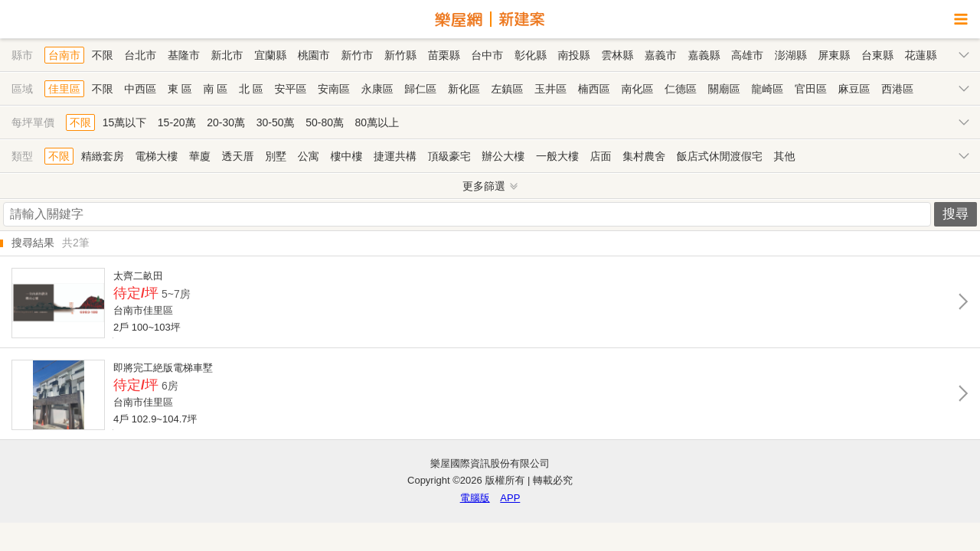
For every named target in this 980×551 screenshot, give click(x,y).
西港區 (897, 89)
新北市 (227, 55)
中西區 (140, 89)
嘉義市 (661, 55)
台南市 (64, 55)
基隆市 (184, 55)
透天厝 (238, 156)
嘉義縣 (704, 55)
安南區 (334, 89)
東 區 (180, 89)
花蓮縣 (921, 55)
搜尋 (955, 214)
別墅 (276, 156)
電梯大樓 (156, 156)
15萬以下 (125, 122)
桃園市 (314, 55)
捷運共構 (395, 156)
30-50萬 (276, 122)
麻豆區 (854, 89)
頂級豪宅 (449, 156)
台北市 (140, 55)
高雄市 (747, 55)
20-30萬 (226, 122)
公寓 (309, 156)
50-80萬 (325, 122)
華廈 (200, 156)
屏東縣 (834, 55)
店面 (601, 156)
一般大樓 (557, 156)
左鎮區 (508, 89)
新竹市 (357, 55)
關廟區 (724, 89)
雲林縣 (617, 55)
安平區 (290, 89)
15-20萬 (177, 122)
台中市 (487, 55)
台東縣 (877, 55)
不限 (103, 55)
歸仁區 (420, 89)
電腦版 (475, 498)
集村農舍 (644, 156)
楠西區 (594, 89)
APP (510, 498)
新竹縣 (400, 55)
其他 (784, 156)
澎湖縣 (791, 55)
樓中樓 (346, 156)
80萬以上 (377, 122)
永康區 (377, 89)
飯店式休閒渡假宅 (720, 156)
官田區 (811, 89)
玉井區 (550, 89)
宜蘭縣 (270, 55)
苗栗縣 (444, 55)
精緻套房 (103, 156)
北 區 (251, 89)
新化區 (464, 89)
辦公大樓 (503, 156)
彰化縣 (531, 55)
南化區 (637, 89)
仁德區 (681, 89)
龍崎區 (767, 89)
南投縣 (574, 55)
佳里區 (64, 89)
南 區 (215, 89)
